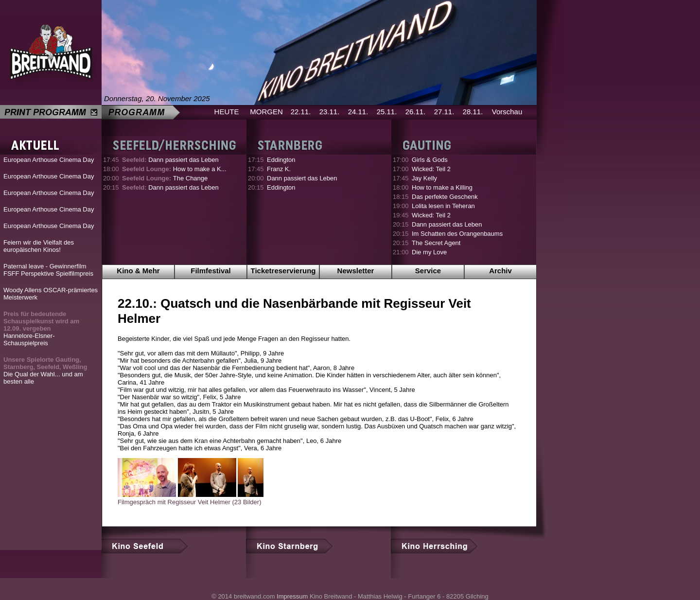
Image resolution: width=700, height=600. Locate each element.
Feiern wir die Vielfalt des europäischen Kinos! (39, 246)
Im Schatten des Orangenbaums (457, 234)
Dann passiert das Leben (170, 160)
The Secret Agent (436, 243)
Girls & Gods (430, 160)
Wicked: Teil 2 (431, 169)
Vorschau (507, 112)
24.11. (358, 112)
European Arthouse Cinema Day (49, 160)
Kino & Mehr (138, 271)
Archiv (500, 271)
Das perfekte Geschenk (445, 197)
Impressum (292, 596)
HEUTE (227, 112)
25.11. (387, 112)
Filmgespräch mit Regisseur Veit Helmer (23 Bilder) (189, 502)
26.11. (416, 112)
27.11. (444, 112)
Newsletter (356, 271)
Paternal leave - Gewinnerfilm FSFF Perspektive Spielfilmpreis (48, 270)
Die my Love (429, 252)
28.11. (473, 112)
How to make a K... (174, 169)
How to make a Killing (442, 187)
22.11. (301, 112)
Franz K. (279, 169)
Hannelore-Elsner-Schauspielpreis (41, 328)
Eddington (281, 160)
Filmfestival (211, 271)
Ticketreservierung (283, 271)
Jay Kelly (424, 178)
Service (428, 271)
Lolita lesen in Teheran (443, 206)
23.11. (330, 112)
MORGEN (266, 112)
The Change (165, 178)
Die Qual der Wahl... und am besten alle (45, 371)
